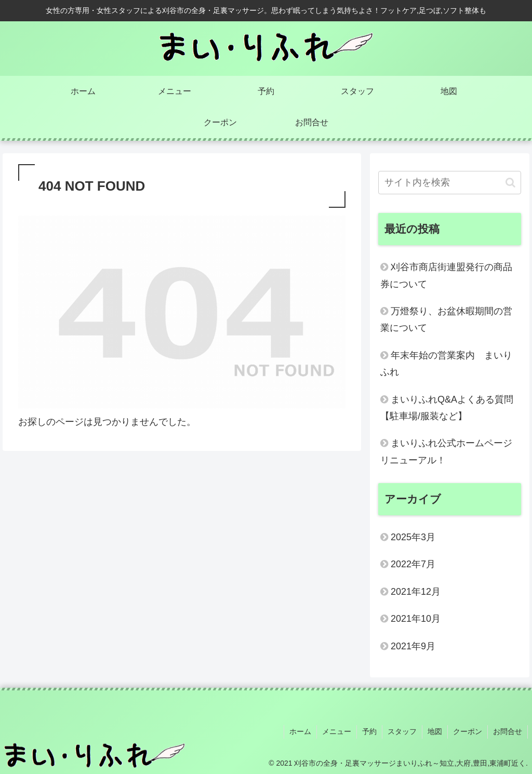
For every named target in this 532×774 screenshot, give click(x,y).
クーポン (468, 731)
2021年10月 (416, 619)
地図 (435, 731)
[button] (510, 183)
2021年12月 (416, 592)
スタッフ (402, 731)
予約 (369, 731)
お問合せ (508, 731)
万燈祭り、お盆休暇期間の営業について (446, 319)
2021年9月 (413, 646)
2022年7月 (413, 564)
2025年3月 (413, 537)
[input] (449, 183)
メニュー (337, 731)
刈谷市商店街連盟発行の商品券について (446, 275)
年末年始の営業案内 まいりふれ (446, 364)
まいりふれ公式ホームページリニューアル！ (446, 451)
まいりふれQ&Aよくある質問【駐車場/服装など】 (447, 408)
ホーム (300, 731)
